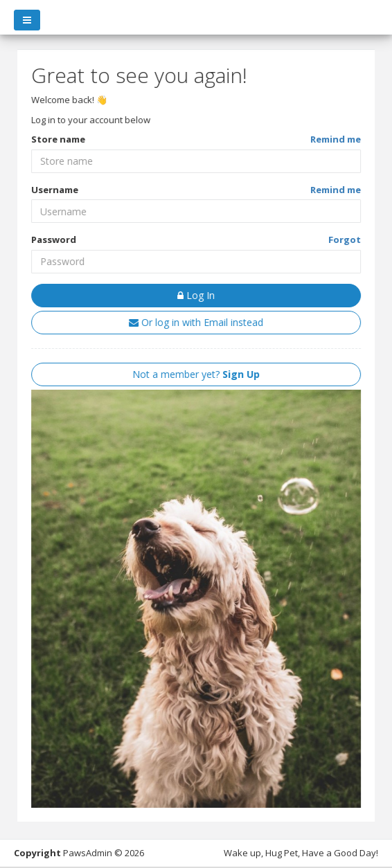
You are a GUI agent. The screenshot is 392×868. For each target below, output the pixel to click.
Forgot (345, 239)
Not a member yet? (196, 374)
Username (55, 190)
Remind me (336, 139)
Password (54, 239)
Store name (58, 139)
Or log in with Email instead (196, 322)
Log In (196, 295)
